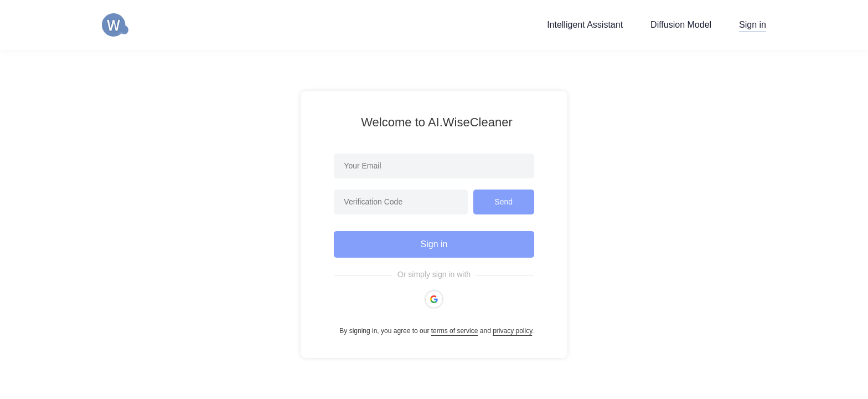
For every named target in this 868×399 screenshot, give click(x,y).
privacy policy (512, 331)
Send (503, 202)
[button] (434, 299)
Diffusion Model (681, 25)
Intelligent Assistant (585, 25)
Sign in (753, 25)
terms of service (455, 331)
